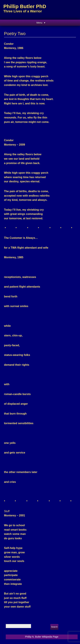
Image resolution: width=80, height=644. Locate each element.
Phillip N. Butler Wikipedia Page (42, 637)
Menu (39, 23)
